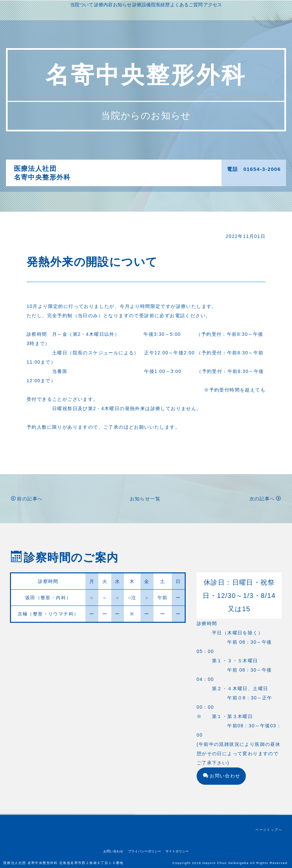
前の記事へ (27, 500)
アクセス (168, 178)
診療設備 (176, 169)
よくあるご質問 (137, 178)
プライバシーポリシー (145, 851)
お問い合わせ (222, 777)
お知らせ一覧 (145, 500)
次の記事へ (265, 500)
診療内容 (127, 169)
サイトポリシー (177, 851)
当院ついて (100, 169)
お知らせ (151, 169)
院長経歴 (201, 169)
